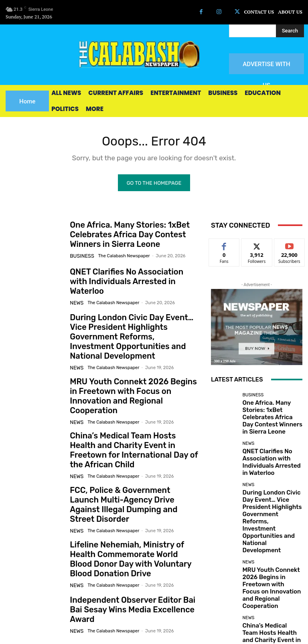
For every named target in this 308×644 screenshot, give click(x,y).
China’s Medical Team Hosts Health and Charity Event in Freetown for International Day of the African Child (133, 425)
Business (80, 257)
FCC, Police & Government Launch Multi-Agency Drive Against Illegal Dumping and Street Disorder (126, 472)
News (76, 299)
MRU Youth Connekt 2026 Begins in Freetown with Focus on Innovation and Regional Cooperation (134, 379)
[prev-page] (11, 606)
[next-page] (23, 606)
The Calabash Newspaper (120, 257)
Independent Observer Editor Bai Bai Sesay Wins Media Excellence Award (129, 565)
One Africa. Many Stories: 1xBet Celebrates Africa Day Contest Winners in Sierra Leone (133, 237)
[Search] (290, 31)
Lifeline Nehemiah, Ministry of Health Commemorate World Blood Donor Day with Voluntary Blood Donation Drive (132, 519)
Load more (257, 583)
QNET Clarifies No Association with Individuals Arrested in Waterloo (126, 284)
